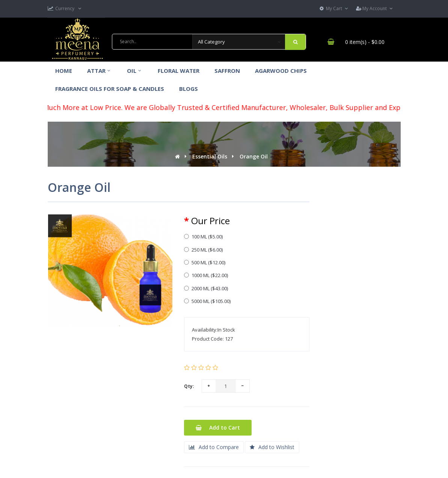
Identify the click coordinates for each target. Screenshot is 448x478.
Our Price (210, 221)
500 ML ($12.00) (205, 262)
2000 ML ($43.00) (206, 288)
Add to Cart (218, 427)
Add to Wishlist (272, 447)
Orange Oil (254, 156)
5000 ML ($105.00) (207, 301)
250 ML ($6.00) (203, 250)
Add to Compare (214, 447)
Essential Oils (210, 156)
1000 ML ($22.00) (206, 275)
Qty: (189, 386)
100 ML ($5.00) (203, 237)
